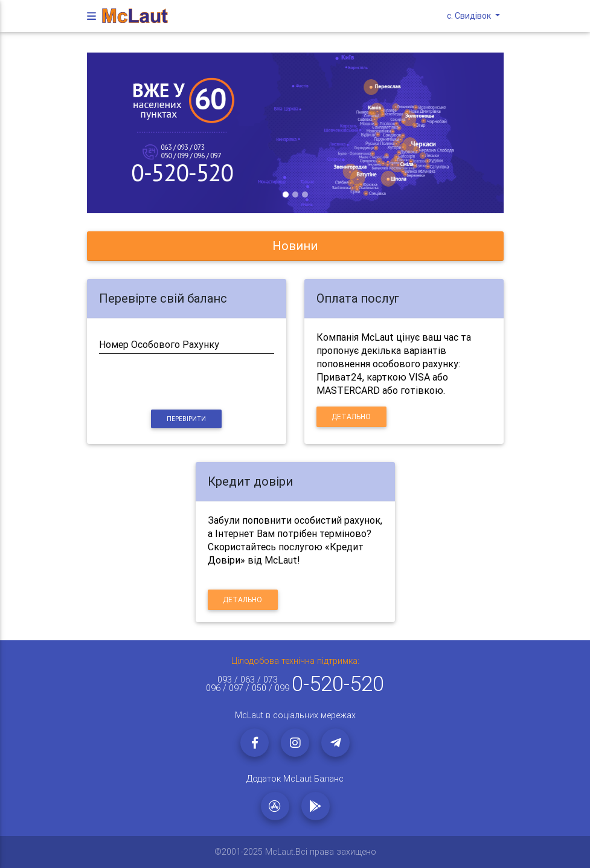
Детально (351, 416)
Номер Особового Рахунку (159, 344)
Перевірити (186, 419)
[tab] (295, 246)
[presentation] (187, 382)
